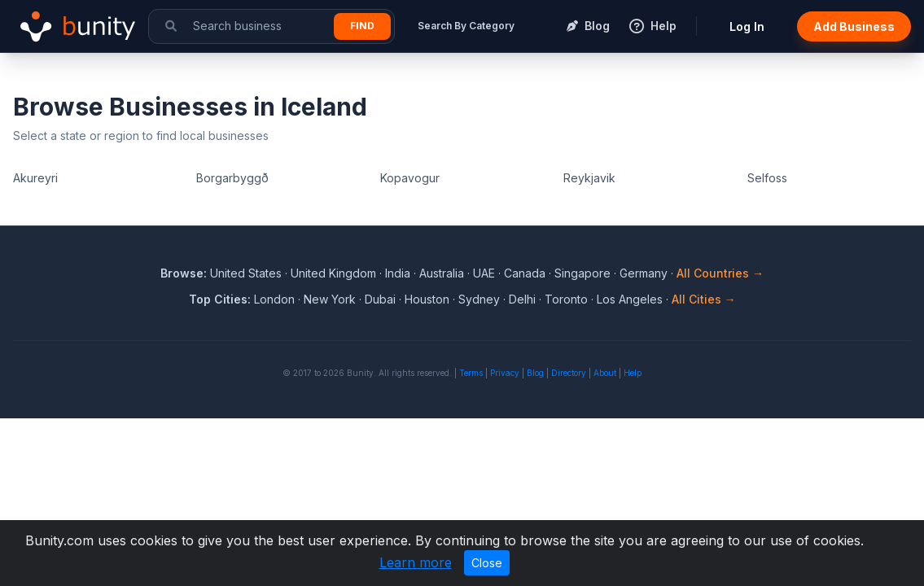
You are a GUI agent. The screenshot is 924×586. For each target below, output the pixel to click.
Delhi (522, 299)
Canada (525, 273)
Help (633, 373)
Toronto (566, 299)
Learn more (416, 562)
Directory (569, 373)
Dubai (380, 299)
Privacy (505, 373)
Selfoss (767, 178)
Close (487, 563)
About (605, 373)
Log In (747, 26)
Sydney (479, 299)
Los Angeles (630, 299)
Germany (644, 273)
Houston (427, 299)
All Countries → (720, 273)
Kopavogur (410, 178)
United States (246, 273)
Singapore (582, 273)
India (398, 273)
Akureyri (35, 178)
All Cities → (704, 299)
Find (362, 26)
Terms (471, 373)
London (274, 299)
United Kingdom (333, 273)
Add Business (854, 26)
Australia (442, 273)
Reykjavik (589, 178)
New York (330, 299)
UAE (484, 273)
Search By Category (466, 26)
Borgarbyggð (232, 178)
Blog (535, 373)
